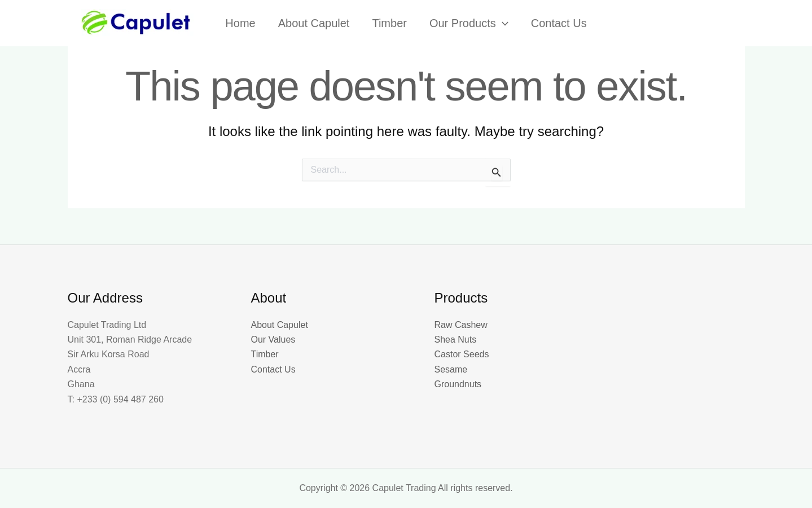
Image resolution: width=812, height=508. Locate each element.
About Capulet (280, 325)
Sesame (451, 369)
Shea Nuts (456, 340)
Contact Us (273, 369)
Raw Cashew (461, 325)
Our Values (273, 340)
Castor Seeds (462, 354)
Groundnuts (458, 384)
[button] (502, 23)
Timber (265, 354)
